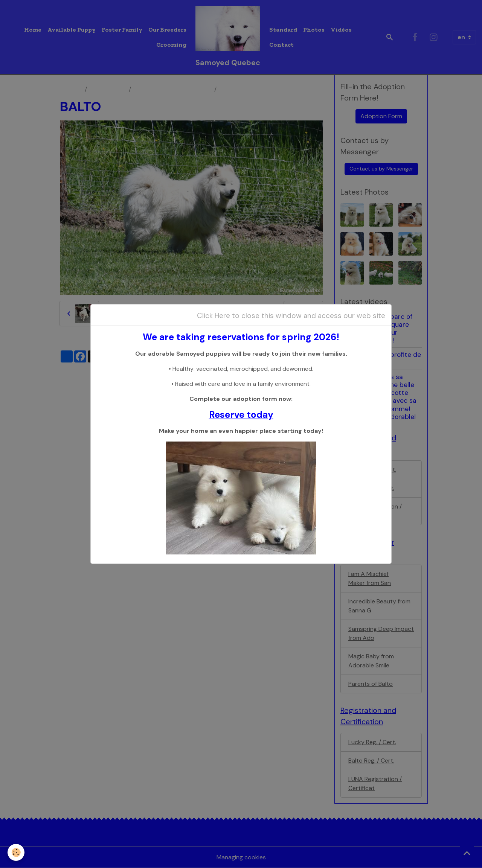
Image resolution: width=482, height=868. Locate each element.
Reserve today (241, 415)
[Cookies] (16, 852)
